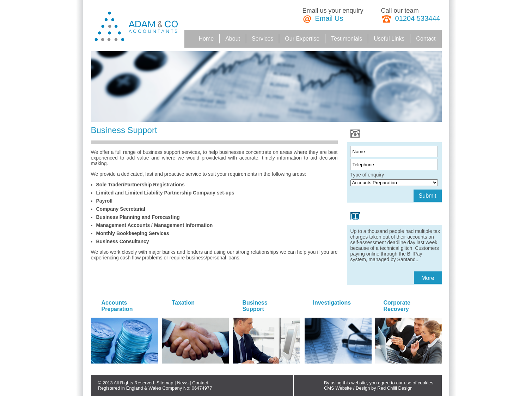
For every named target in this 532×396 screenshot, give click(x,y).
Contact (200, 383)
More (428, 278)
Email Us (329, 18)
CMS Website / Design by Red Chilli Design (368, 388)
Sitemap (165, 383)
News (183, 383)
